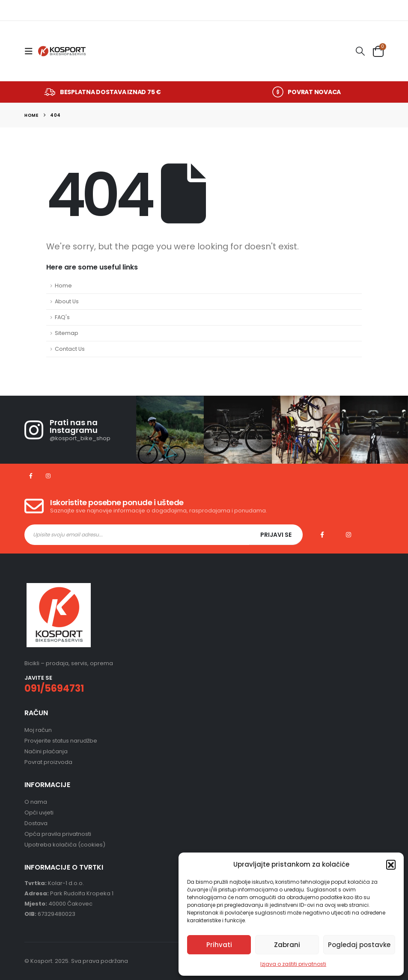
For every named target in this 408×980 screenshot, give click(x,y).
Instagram (348, 535)
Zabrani (287, 945)
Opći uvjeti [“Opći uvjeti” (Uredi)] (39, 813)
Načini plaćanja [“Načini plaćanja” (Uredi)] (46, 751)
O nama (36, 802)
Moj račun (38, 730)
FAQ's (62, 317)
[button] (391, 865)
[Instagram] (48, 476)
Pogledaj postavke (359, 945)
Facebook (322, 535)
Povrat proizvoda (48, 762)
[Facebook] (31, 476)
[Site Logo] (62, 51)
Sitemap (67, 333)
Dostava (36, 823)
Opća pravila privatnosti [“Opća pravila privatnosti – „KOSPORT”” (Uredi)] (58, 834)
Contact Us (70, 349)
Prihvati (219, 945)
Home (63, 286)
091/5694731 (54, 688)
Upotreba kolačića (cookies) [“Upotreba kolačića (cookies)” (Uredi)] (65, 845)
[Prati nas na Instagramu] (80, 430)
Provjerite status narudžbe (61, 741)
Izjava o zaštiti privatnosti (293, 964)
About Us (67, 301)
